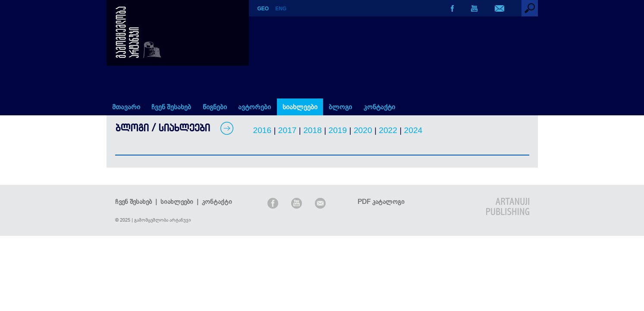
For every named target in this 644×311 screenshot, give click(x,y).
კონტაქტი (379, 107)
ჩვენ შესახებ (171, 107)
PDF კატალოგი (381, 202)
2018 (313, 130)
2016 (262, 130)
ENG (281, 9)
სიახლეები (300, 107)
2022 (388, 130)
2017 (287, 130)
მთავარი (126, 107)
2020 (363, 130)
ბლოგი (340, 107)
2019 (338, 130)
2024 (413, 130)
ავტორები (254, 107)
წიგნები (215, 107)
